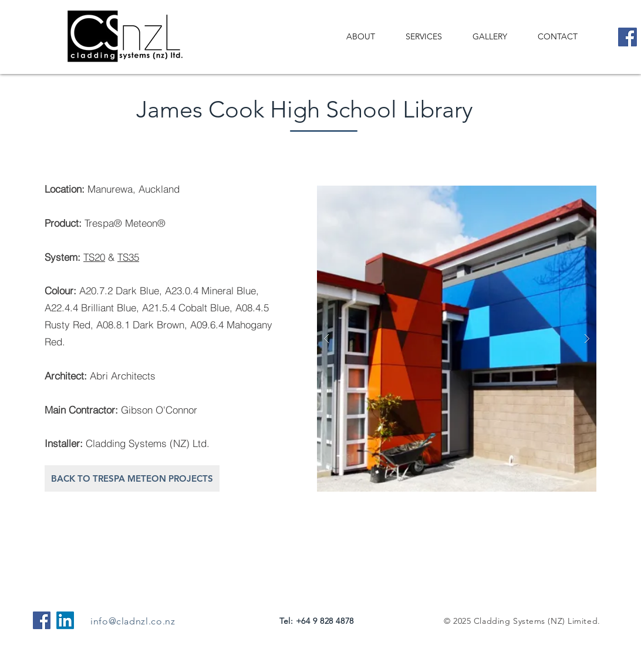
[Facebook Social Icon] (42, 620)
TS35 (128, 257)
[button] (457, 339)
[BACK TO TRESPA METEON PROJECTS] (132, 478)
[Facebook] (627, 37)
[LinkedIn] (65, 620)
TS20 (94, 257)
